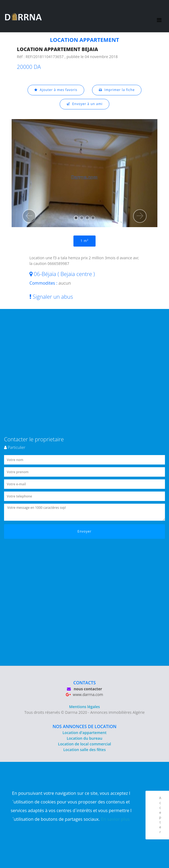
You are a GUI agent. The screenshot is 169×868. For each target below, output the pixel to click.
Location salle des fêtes (85, 750)
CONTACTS (85, 683)
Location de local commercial (84, 744)
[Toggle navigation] (159, 16)
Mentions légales (84, 707)
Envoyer (84, 531)
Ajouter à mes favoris (56, 90)
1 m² (84, 241)
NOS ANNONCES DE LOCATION (85, 726)
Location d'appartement (84, 733)
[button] (29, 216)
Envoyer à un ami (84, 104)
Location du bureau (84, 738)
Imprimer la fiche (117, 90)
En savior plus (115, 819)
